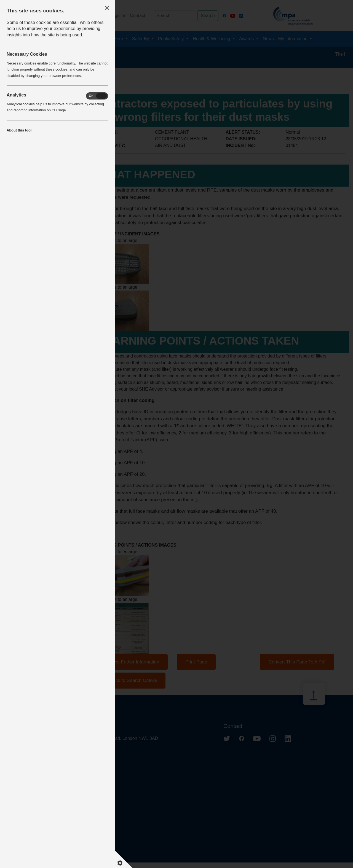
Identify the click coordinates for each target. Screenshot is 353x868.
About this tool (19, 130)
